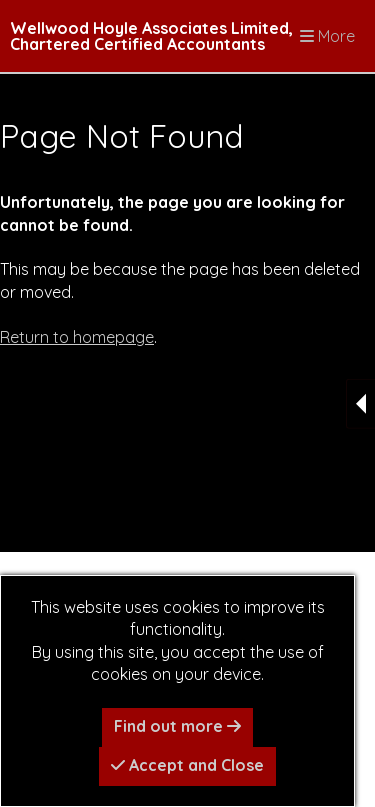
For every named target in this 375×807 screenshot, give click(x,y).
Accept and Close (187, 765)
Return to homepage (77, 337)
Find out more (177, 726)
